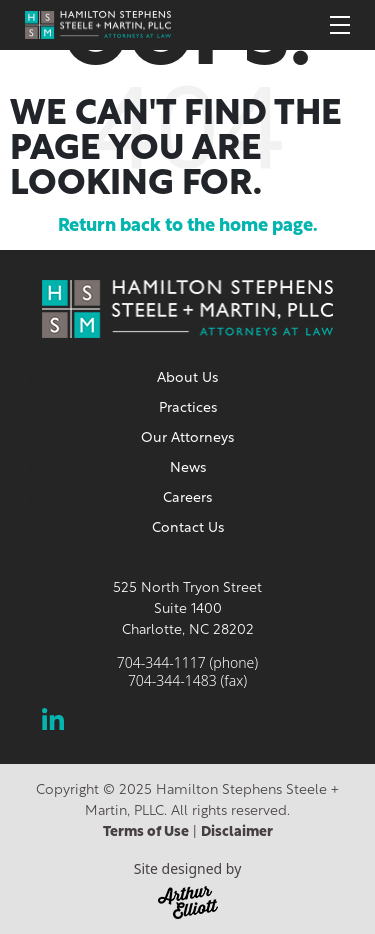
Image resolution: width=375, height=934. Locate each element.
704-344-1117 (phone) (187, 663)
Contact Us (188, 528)
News (188, 468)
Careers (187, 498)
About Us (187, 378)
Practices (188, 408)
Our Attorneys (187, 438)
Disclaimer (237, 832)
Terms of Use (146, 832)
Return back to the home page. (188, 226)
